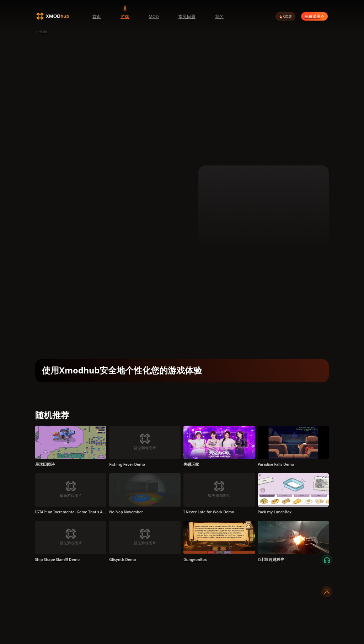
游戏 (125, 16)
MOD (154, 16)
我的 (219, 16)
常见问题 (187, 16)
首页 (97, 16)
